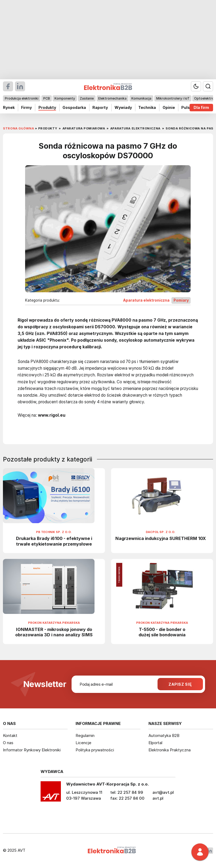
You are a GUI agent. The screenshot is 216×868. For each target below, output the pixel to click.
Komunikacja (141, 98)
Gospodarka (74, 107)
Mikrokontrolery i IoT (173, 98)
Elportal (155, 743)
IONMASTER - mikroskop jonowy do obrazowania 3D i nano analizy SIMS (54, 632)
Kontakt (10, 735)
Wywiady (123, 107)
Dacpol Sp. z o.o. (161, 532)
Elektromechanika (113, 98)
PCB (47, 98)
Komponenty (65, 98)
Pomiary (181, 300)
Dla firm (201, 107)
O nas (8, 743)
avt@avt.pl (163, 792)
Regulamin (85, 735)
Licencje (83, 743)
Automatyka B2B (164, 735)
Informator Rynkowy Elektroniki (32, 750)
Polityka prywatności (95, 750)
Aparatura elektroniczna (146, 300)
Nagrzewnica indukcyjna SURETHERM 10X (161, 538)
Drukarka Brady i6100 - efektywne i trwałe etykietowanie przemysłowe (54, 541)
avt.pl (158, 798)
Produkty (47, 107)
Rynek (9, 107)
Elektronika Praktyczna (170, 750)
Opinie (169, 107)
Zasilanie (87, 98)
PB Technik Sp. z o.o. (54, 532)
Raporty (100, 107)
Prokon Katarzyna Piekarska (54, 623)
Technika (147, 107)
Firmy (27, 107)
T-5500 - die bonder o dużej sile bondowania (162, 632)
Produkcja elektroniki (22, 98)
